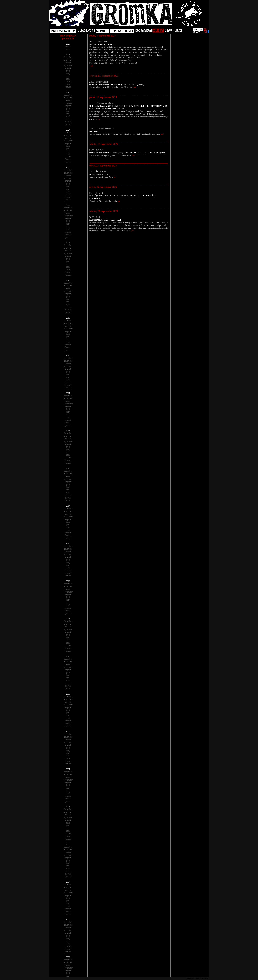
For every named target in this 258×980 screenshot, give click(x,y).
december (68, 57)
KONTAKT (143, 30)
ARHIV (158, 30)
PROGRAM (86, 30)
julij (68, 71)
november (68, 60)
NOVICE (102, 31)
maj (68, 76)
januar (68, 49)
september (68, 65)
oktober (68, 63)
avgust (68, 68)
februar (68, 47)
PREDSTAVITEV (63, 31)
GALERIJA (173, 30)
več (92, 66)
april (68, 79)
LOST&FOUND (122, 31)
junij (68, 73)
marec (68, 81)
